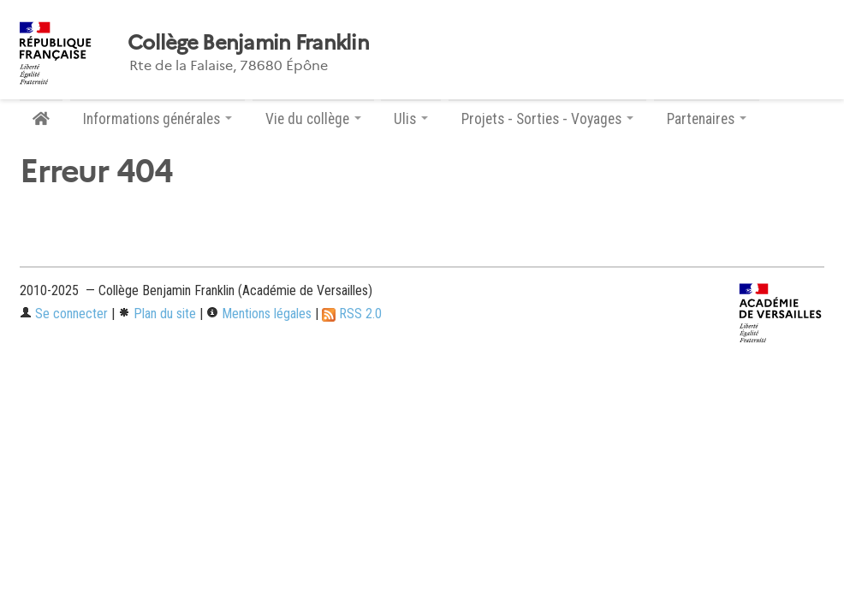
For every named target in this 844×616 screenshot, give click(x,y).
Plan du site (157, 314)
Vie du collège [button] (313, 119)
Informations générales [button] (158, 119)
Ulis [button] (411, 119)
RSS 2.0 (352, 314)
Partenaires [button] (707, 119)
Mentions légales (259, 314)
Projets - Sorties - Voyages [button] (547, 119)
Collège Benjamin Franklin (248, 43)
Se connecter (64, 314)
